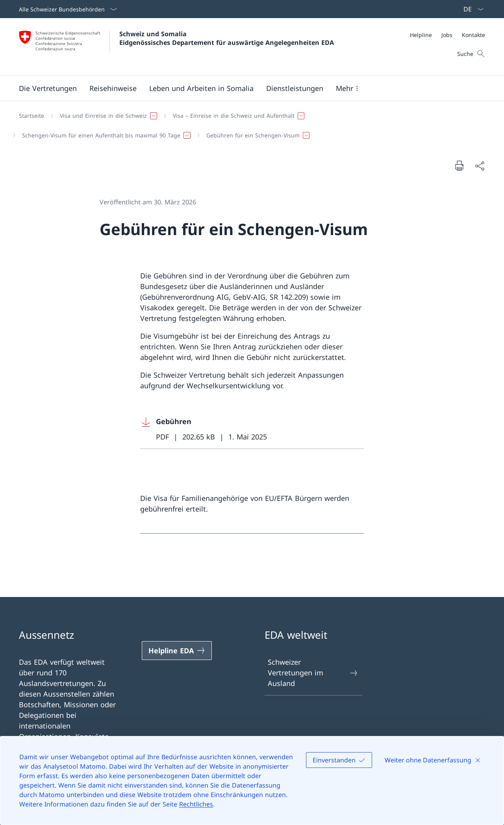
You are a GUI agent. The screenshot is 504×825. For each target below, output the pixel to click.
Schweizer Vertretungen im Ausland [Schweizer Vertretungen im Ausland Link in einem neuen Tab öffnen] (313, 673)
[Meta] (447, 35)
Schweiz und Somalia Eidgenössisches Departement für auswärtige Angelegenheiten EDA (227, 38)
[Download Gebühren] (252, 429)
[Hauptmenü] (246, 88)
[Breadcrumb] (249, 125)
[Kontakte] (473, 35)
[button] (113, 88)
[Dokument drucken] (459, 165)
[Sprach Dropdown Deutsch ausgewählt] (471, 9)
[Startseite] (31, 116)
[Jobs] (447, 35)
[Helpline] (421, 35)
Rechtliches (196, 804)
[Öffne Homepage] (176, 47)
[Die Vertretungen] (48, 88)
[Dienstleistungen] (295, 88)
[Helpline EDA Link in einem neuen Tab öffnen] (177, 651)
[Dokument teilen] (480, 166)
